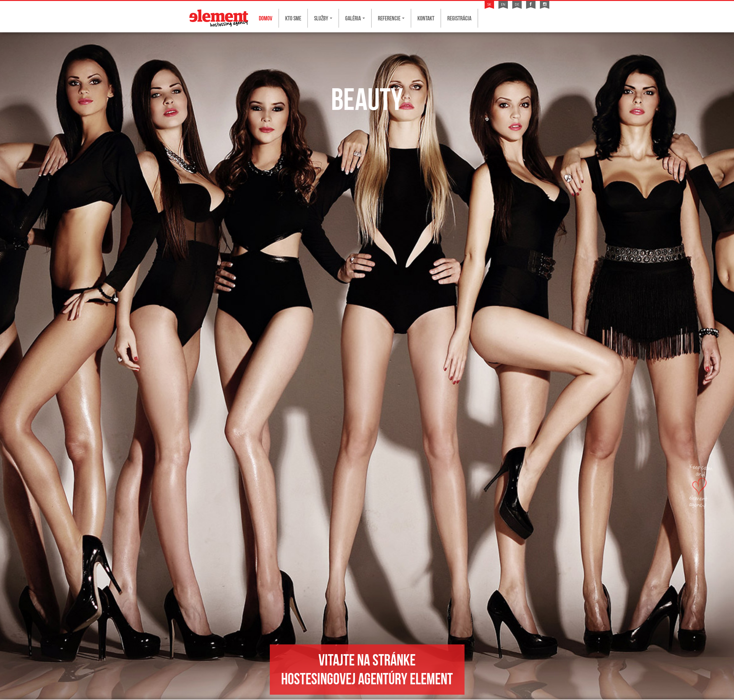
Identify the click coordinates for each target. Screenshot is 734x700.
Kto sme (293, 18)
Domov (266, 18)
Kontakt (426, 18)
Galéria (355, 18)
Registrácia (459, 18)
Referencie (391, 18)
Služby (323, 18)
